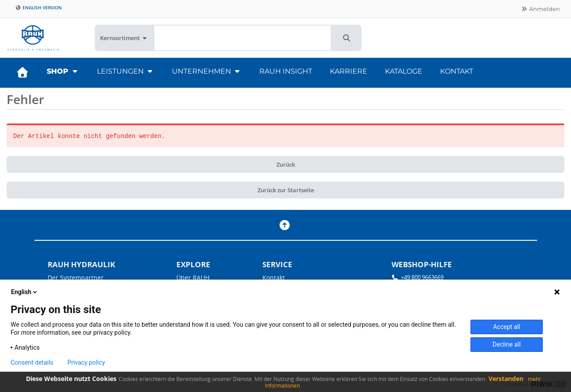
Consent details (32, 362)
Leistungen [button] (126, 71)
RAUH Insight (286, 71)
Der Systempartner (76, 278)
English (25, 292)
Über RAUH (193, 278)
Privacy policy (86, 362)
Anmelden (540, 9)
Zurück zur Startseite (286, 190)
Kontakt (457, 71)
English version (39, 7)
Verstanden (506, 379)
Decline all (507, 344)
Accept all (507, 327)
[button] (347, 38)
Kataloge (404, 71)
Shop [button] (63, 71)
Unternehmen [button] (207, 71)
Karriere (349, 71)
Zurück (286, 164)
